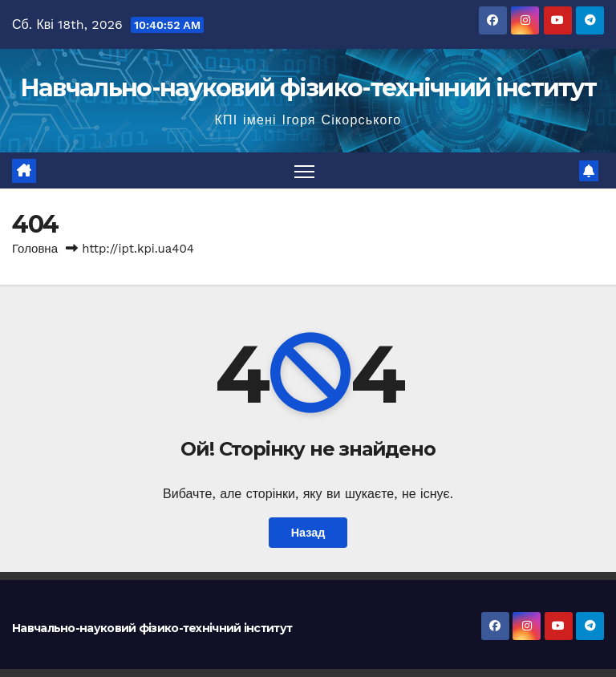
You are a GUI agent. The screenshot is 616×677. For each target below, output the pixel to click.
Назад (308, 533)
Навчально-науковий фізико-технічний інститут (308, 88)
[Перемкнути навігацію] (304, 170)
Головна (35, 249)
